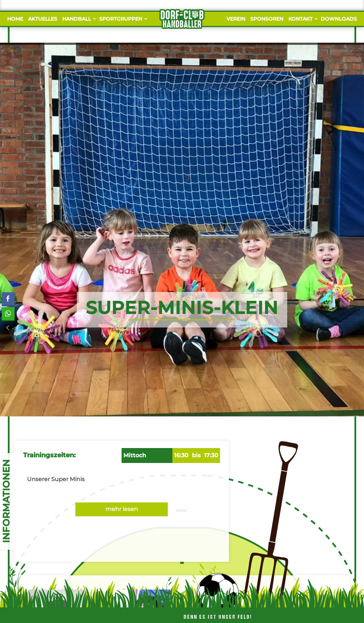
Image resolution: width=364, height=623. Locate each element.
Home (15, 19)
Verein (236, 19)
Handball (78, 19)
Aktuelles (43, 19)
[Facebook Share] (8, 299)
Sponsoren (267, 19)
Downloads (339, 19)
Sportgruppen (122, 19)
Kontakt (302, 19)
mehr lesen (122, 509)
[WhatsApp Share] (8, 314)
